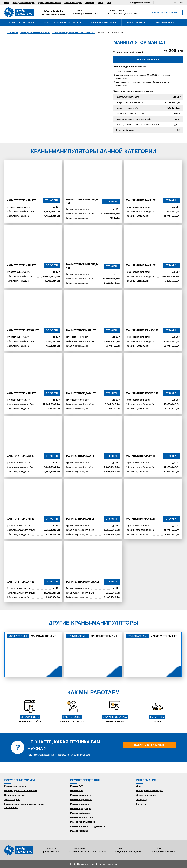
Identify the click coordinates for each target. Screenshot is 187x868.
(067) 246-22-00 (53, 11)
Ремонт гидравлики (81, 795)
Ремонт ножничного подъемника (88, 826)
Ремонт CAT (77, 786)
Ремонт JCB (77, 791)
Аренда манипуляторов (24, 3)
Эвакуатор (90, 3)
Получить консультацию (165, 12)
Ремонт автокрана (80, 804)
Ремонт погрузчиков (81, 800)
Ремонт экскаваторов (82, 818)
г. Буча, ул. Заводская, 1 (86, 14)
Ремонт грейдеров (80, 813)
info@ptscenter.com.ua (140, 3)
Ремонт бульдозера (81, 809)
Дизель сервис (12, 800)
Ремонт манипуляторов (83, 822)
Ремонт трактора (79, 831)
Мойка (100, 3)
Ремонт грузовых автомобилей (21, 791)
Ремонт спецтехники (15, 786)
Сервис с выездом (73, 3)
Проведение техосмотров (49, 3)
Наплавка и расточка (15, 795)
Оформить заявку (148, 59)
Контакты (111, 3)
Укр (175, 3)
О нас (7, 3)
